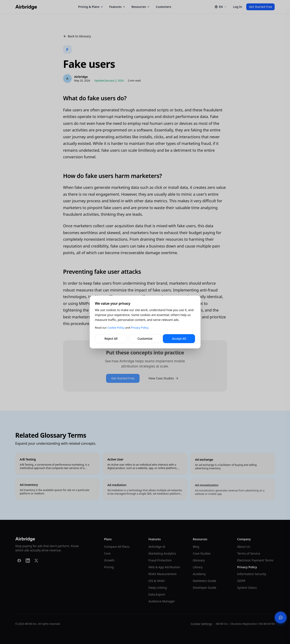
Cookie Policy (116, 328)
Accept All (179, 339)
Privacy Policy (140, 328)
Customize (145, 339)
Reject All (111, 339)
